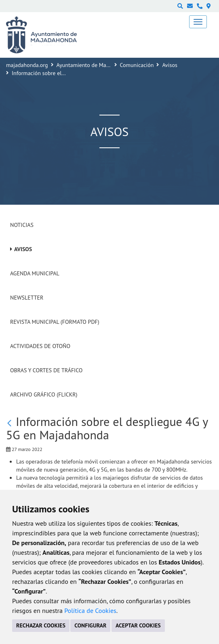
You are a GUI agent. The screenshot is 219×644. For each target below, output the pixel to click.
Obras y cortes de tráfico (46, 370)
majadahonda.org (27, 65)
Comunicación (137, 65)
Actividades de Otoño (40, 346)
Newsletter (27, 298)
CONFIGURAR (90, 625)
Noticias (22, 225)
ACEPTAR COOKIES (138, 625)
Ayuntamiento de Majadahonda (94, 65)
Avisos (170, 65)
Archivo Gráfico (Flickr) (44, 394)
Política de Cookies (90, 610)
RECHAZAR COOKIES (41, 625)
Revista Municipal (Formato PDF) (55, 322)
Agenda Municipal (35, 273)
